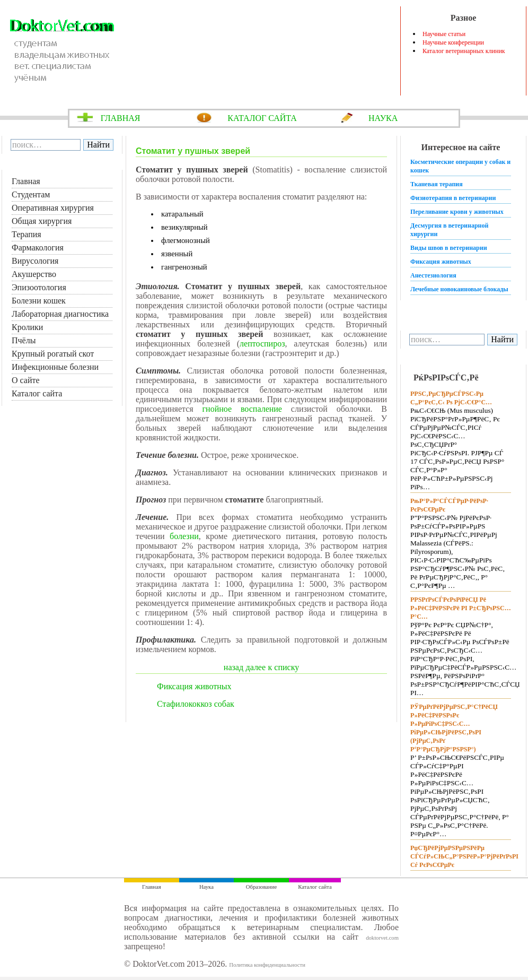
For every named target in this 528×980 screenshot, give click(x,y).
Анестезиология (433, 275)
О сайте (26, 380)
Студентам (31, 194)
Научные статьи (444, 34)
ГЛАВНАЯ (121, 118)
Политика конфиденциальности (267, 965)
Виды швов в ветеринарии (449, 248)
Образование (261, 887)
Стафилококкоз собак (196, 704)
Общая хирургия (42, 221)
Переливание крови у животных (457, 212)
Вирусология (35, 261)
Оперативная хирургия (53, 208)
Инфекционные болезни (55, 367)
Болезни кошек (39, 301)
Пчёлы (24, 340)
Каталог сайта (37, 393)
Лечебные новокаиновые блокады (459, 289)
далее (256, 667)
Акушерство (34, 274)
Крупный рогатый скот (53, 354)
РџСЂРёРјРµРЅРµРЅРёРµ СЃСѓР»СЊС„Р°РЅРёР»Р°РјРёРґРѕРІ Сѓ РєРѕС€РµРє (464, 856)
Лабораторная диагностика (60, 314)
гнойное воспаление (242, 409)
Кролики (27, 327)
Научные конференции (453, 42)
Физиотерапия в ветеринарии (453, 198)
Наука (206, 887)
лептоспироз (262, 344)
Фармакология (38, 248)
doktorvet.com (382, 938)
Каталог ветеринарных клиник (464, 51)
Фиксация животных (194, 686)
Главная (26, 181)
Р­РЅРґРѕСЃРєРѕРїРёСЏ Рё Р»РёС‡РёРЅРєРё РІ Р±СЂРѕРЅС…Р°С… (461, 608)
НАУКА (383, 118)
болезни (184, 536)
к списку (284, 667)
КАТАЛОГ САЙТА (262, 118)
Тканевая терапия (437, 184)
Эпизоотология (39, 287)
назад (234, 667)
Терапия (27, 234)
